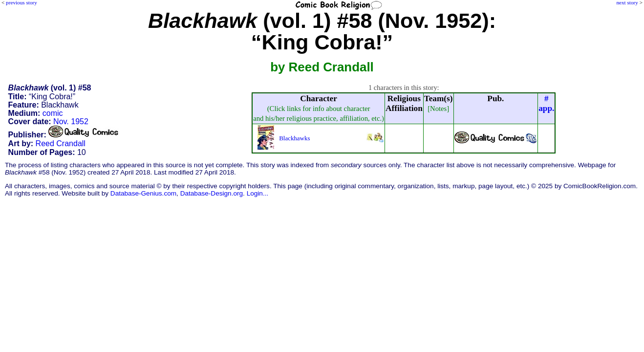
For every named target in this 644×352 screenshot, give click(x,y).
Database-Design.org (212, 193)
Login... (258, 193)
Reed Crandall (61, 143)
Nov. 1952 (71, 121)
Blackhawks (294, 138)
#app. (546, 103)
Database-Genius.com (143, 193)
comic (53, 113)
